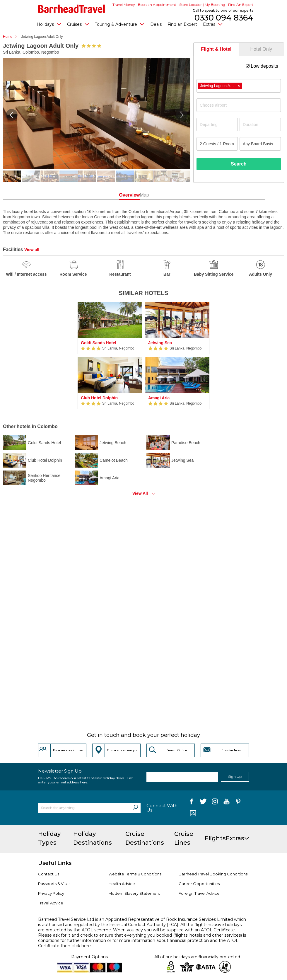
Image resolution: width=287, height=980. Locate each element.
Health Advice (122, 884)
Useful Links (55, 863)
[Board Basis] (260, 144)
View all (32, 250)
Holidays (49, 24)
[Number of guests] (217, 144)
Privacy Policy (51, 893)
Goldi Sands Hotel (99, 343)
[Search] (135, 808)
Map (169, 195)
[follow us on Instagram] (215, 803)
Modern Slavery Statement (134, 893)
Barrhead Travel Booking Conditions (213, 874)
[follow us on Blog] (193, 814)
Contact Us (49, 874)
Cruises (78, 24)
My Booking (215, 5)
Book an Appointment (157, 5)
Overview (118, 195)
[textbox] (242, 105)
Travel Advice (51, 903)
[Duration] (260, 125)
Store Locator (191, 5)
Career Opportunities (199, 884)
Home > (12, 37)
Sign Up (235, 777)
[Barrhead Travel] (72, 9)
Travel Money (124, 5)
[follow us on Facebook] (191, 803)
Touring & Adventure (120, 24)
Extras (213, 24)
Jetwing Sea (160, 343)
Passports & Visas (54, 884)
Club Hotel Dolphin (99, 398)
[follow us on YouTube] (227, 803)
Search (239, 164)
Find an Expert (182, 24)
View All (140, 493)
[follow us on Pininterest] (238, 803)
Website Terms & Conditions (135, 874)
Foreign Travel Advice (199, 893)
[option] (110, 356)
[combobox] (239, 86)
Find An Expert (241, 5)
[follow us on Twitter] (203, 803)
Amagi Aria (159, 398)
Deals (156, 24)
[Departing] (217, 125)
